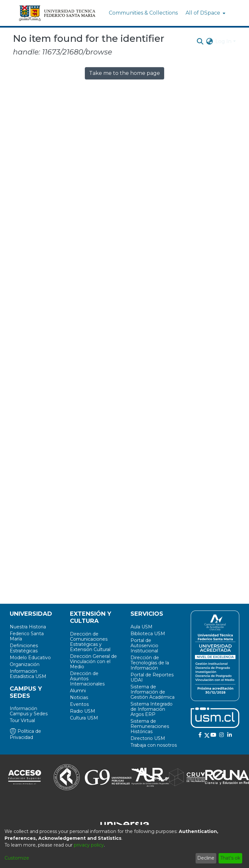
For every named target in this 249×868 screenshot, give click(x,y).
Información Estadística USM (28, 674)
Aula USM (141, 627)
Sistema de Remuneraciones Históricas (150, 726)
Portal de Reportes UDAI (152, 677)
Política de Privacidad (25, 734)
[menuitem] (205, 13)
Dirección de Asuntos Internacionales (87, 679)
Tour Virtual (22, 720)
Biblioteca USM (148, 634)
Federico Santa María (27, 636)
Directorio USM (148, 738)
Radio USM (83, 711)
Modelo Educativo (30, 658)
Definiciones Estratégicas (24, 648)
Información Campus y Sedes (29, 711)
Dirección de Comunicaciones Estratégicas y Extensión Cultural (90, 642)
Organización (25, 664)
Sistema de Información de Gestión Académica (153, 692)
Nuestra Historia (28, 627)
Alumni (78, 691)
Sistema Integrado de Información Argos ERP (152, 709)
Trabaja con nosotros (154, 745)
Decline (206, 858)
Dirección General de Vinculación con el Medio (93, 661)
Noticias (79, 697)
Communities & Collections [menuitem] (143, 13)
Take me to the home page (124, 73)
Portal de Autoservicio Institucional (144, 646)
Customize (17, 858)
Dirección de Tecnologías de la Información (150, 663)
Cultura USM (84, 718)
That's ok (230, 858)
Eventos (79, 704)
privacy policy (89, 845)
